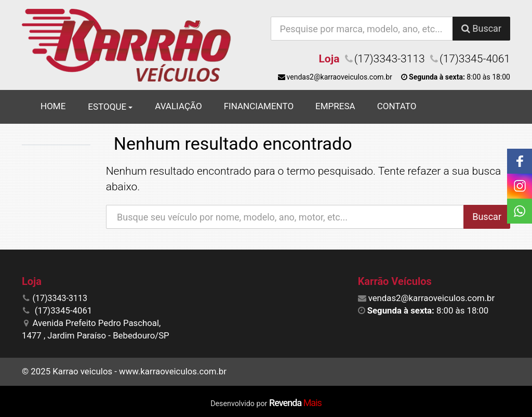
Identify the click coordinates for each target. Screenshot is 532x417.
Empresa (335, 106)
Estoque (110, 107)
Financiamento (259, 106)
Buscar (481, 28)
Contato (397, 106)
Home (53, 106)
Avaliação (178, 106)
